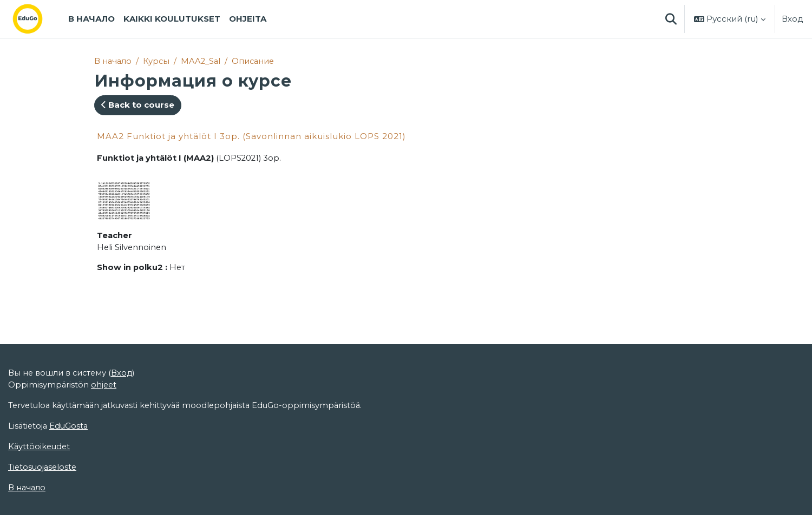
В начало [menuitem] (91, 19)
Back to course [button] (138, 105)
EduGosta (71, 466)
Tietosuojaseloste (44, 508)
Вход (793, 19)
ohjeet (105, 425)
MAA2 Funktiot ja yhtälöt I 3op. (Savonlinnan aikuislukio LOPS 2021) (251, 136)
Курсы (158, 61)
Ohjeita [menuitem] (248, 19)
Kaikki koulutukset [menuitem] (172, 19)
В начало (113, 61)
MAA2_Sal (204, 61)
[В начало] (36, 19)
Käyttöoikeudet (40, 487)
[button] (671, 19)
